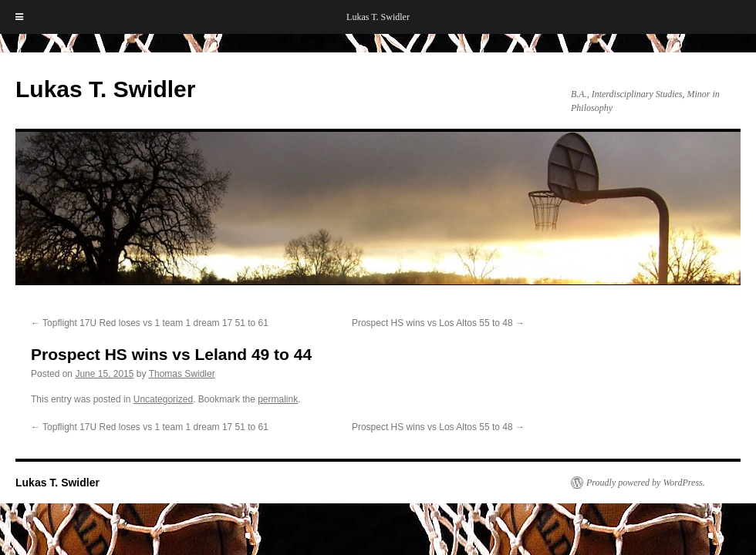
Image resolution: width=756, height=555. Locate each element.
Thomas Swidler (182, 374)
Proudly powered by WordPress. (646, 483)
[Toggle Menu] (19, 17)
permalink (278, 399)
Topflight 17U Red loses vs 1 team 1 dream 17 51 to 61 (150, 323)
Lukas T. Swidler (378, 17)
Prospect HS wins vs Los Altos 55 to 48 (438, 323)
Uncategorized (163, 399)
